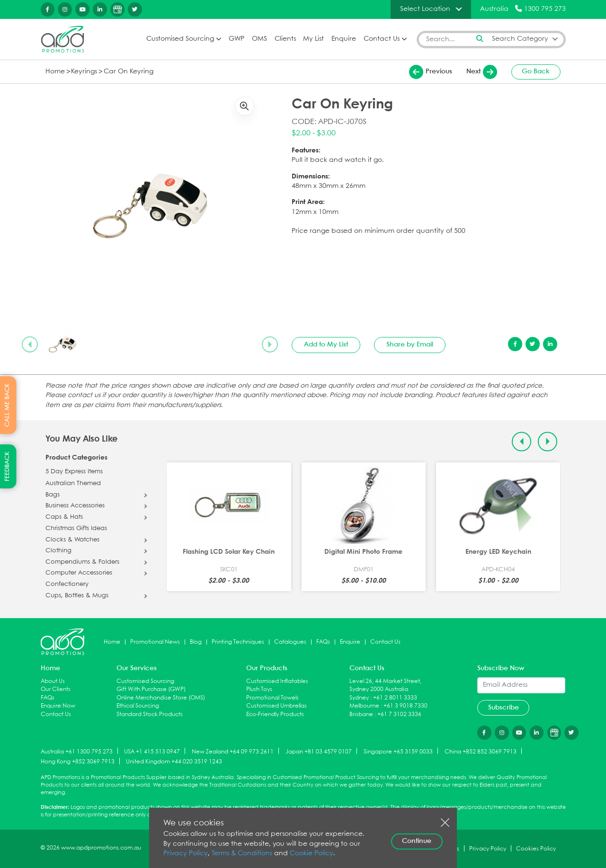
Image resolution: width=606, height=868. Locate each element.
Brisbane (361, 714)
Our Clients (56, 689)
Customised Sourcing (180, 39)
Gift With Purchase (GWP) (151, 689)
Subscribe (504, 708)
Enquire (344, 39)
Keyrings (84, 72)
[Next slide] (270, 345)
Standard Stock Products (150, 714)
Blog (196, 642)
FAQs (323, 642)
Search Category (520, 39)
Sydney (359, 698)
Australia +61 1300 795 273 (77, 751)
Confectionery (67, 585)
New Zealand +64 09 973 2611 (233, 751)
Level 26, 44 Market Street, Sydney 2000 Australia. (385, 686)
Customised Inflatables (277, 681)
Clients (285, 39)
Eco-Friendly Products (275, 714)
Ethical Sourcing (138, 706)
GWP (236, 39)
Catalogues (290, 642)
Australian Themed (73, 484)
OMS (259, 39)
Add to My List (326, 345)
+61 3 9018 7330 (405, 706)
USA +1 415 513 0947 (152, 751)
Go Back (536, 71)
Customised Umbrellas (276, 706)
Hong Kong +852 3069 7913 (78, 762)
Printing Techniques (238, 642)
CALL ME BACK (7, 405)
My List (313, 39)
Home (55, 72)
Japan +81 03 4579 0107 (319, 751)
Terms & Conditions (242, 854)
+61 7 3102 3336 (399, 714)
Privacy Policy (186, 854)
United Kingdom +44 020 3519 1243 (174, 762)
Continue (417, 841)
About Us (53, 681)
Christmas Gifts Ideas (76, 529)
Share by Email (410, 345)
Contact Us (382, 39)
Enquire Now (58, 706)
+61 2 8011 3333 (395, 698)
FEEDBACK (7, 466)
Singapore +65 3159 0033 (398, 751)
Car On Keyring (129, 72)
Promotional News (155, 642)
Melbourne (364, 706)
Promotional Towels (272, 698)
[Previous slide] (30, 345)
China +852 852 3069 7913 (481, 751)
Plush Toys (259, 689)
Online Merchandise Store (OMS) (161, 698)
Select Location (425, 9)
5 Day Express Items (74, 472)
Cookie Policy (312, 854)
